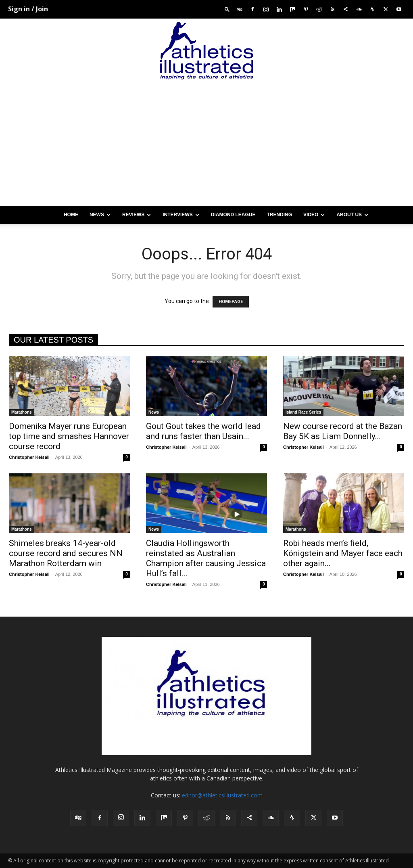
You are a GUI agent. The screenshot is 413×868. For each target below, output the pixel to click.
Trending (279, 215)
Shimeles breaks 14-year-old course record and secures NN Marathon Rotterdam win (66, 553)
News (100, 215)
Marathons (22, 412)
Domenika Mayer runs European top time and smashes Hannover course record (69, 436)
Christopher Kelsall (29, 457)
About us (352, 215)
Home (71, 215)
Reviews (137, 215)
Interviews (181, 215)
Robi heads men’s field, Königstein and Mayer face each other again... (343, 553)
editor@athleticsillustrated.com (222, 795)
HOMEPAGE (231, 302)
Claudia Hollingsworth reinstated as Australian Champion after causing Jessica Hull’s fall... (206, 558)
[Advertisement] (206, 145)
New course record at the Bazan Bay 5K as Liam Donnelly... (343, 431)
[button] (227, 9)
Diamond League (233, 215)
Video (314, 215)
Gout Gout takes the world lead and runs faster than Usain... (203, 431)
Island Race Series (303, 412)
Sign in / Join (28, 9)
